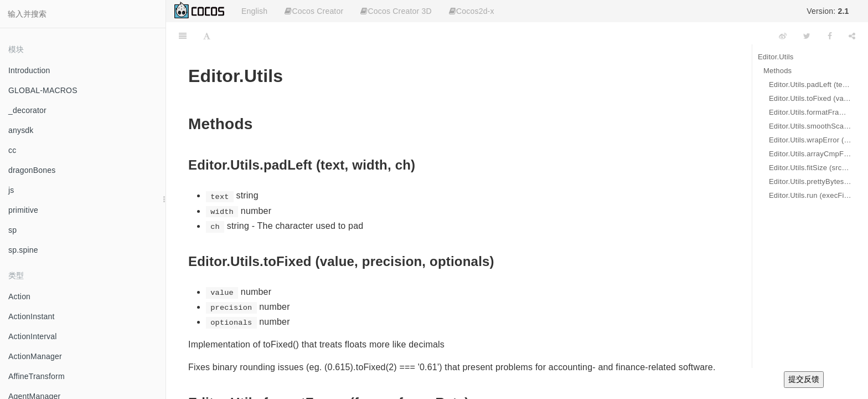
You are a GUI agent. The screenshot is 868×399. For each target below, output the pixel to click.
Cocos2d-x (472, 11)
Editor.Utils (776, 57)
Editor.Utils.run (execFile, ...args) (810, 195)
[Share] (852, 36)
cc (12, 150)
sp (12, 230)
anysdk (21, 130)
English (254, 11)
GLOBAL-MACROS (43, 90)
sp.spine (23, 250)
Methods (777, 71)
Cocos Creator (314, 11)
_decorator (27, 110)
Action (19, 296)
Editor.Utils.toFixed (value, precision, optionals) (810, 98)
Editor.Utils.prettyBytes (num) (810, 181)
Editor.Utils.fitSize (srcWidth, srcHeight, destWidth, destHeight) (810, 168)
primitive (23, 210)
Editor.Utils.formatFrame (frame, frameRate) (810, 112)
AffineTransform (37, 376)
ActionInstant (32, 316)
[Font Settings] (207, 36)
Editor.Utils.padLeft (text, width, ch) (810, 85)
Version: (828, 11)
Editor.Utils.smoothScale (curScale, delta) (810, 126)
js (11, 190)
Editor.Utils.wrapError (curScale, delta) (810, 140)
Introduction (29, 70)
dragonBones (32, 170)
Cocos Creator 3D (396, 11)
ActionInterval (33, 336)
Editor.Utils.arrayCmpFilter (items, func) (810, 154)
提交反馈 (804, 379)
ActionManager (35, 356)
